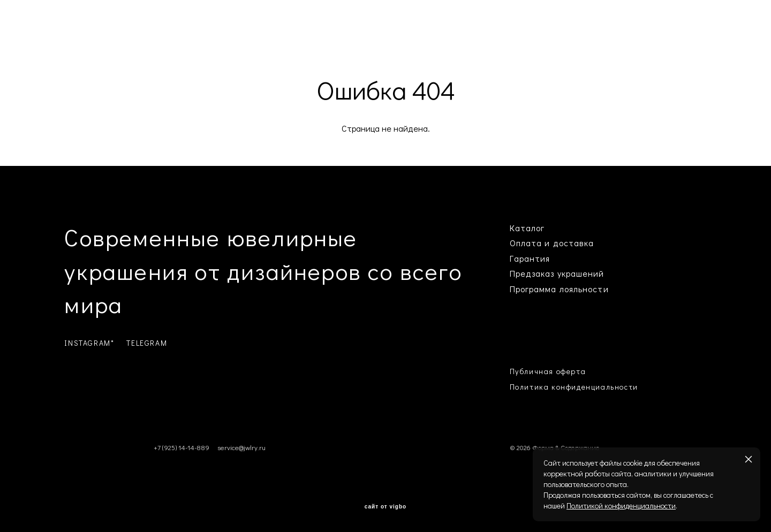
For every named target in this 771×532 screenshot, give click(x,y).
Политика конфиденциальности (574, 387)
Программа (533, 289)
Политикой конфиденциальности (621, 506)
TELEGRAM (147, 343)
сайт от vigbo (385, 507)
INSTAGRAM (87, 343)
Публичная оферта (548, 371)
